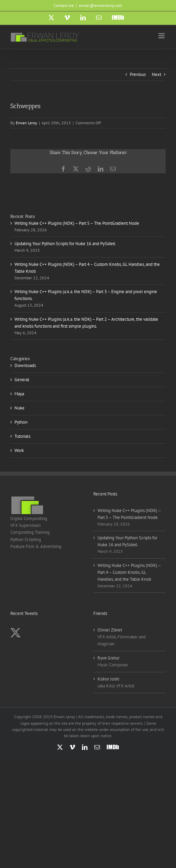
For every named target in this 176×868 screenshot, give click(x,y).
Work (19, 450)
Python (21, 422)
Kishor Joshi (108, 679)
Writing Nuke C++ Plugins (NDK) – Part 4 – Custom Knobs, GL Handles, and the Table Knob (129, 572)
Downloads (25, 365)
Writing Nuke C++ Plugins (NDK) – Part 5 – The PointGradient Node (77, 223)
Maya (19, 394)
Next (157, 74)
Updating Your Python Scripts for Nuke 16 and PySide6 (65, 244)
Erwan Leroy (27, 123)
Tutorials (22, 436)
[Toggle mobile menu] (162, 36)
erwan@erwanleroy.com (101, 5)
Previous (138, 74)
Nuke (19, 408)
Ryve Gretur (108, 658)
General (22, 380)
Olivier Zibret (110, 630)
